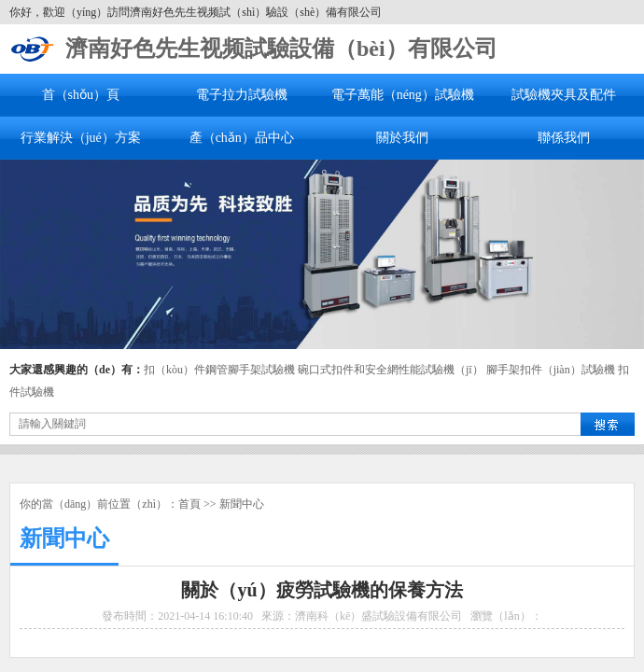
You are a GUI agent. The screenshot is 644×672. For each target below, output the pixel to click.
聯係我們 (564, 138)
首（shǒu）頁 (81, 95)
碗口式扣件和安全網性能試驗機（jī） (391, 370)
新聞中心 (242, 504)
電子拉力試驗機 (242, 95)
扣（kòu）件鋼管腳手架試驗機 (219, 370)
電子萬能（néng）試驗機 (403, 95)
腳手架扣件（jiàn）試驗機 (551, 370)
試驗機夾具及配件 (564, 95)
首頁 (189, 504)
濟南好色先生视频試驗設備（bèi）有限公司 (281, 49)
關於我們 (402, 138)
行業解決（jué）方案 (81, 138)
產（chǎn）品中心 (242, 138)
